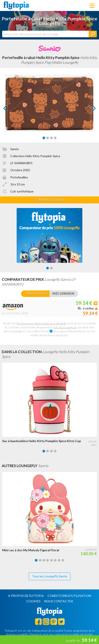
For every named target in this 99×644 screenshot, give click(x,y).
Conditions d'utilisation (69, 596)
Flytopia (16, 5)
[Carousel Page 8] (63, 560)
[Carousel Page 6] (55, 560)
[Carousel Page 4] (55, 138)
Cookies (33, 601)
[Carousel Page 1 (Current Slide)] (44, 138)
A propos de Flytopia (26, 596)
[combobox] (45, 34)
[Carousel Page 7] (59, 560)
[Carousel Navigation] (49, 108)
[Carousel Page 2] (48, 138)
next (89, 109)
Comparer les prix (50, 200)
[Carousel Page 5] (51, 560)
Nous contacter (59, 601)
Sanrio (15, 149)
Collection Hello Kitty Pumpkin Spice (35, 156)
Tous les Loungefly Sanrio (50, 576)
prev (10, 109)
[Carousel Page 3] (51, 138)
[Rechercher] (93, 34)
